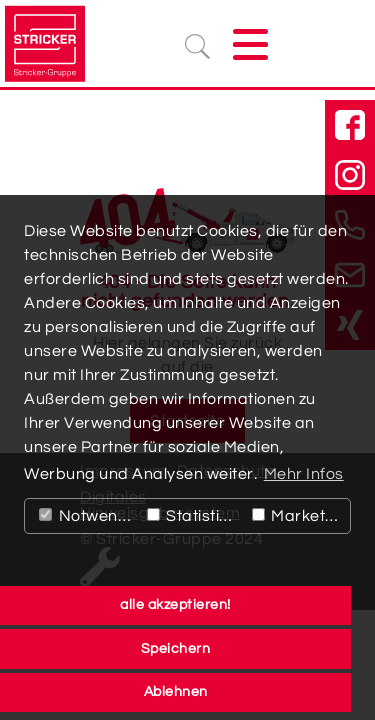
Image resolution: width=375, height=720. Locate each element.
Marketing (300, 516)
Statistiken (195, 516)
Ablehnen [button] (176, 691)
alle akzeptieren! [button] (175, 604)
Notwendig (88, 516)
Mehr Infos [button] (304, 474)
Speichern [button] (176, 648)
